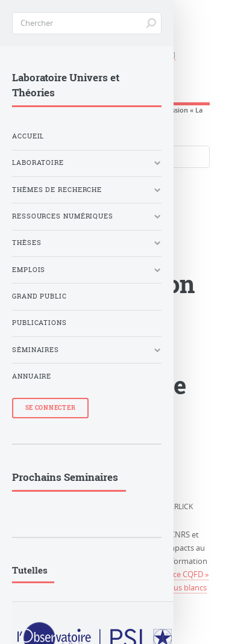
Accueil (28, 136)
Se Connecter (51, 408)
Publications (39, 323)
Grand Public (39, 296)
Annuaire (32, 376)
